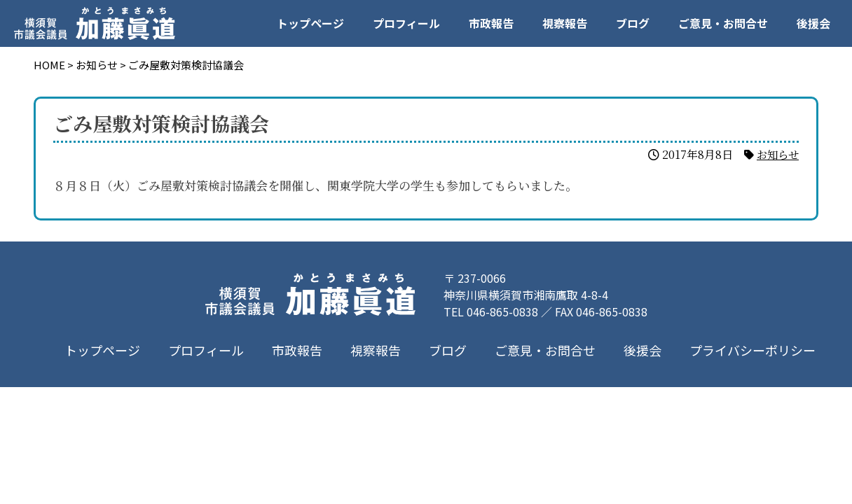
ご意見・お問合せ (723, 23)
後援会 (813, 23)
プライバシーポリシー (753, 350)
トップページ (310, 23)
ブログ (633, 23)
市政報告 (491, 23)
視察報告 (565, 23)
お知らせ (776, 154)
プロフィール (406, 23)
